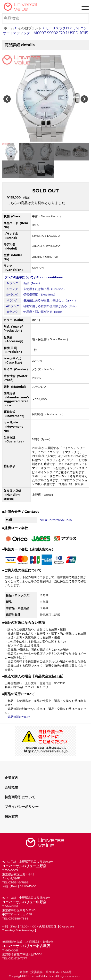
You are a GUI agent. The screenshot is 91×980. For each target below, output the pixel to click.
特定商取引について (20, 797)
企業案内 (11, 778)
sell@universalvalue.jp (56, 520)
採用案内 (11, 816)
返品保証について (19, 717)
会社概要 (11, 787)
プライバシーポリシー (22, 807)
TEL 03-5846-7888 (15, 882)
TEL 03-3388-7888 (15, 918)
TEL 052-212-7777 (15, 958)
